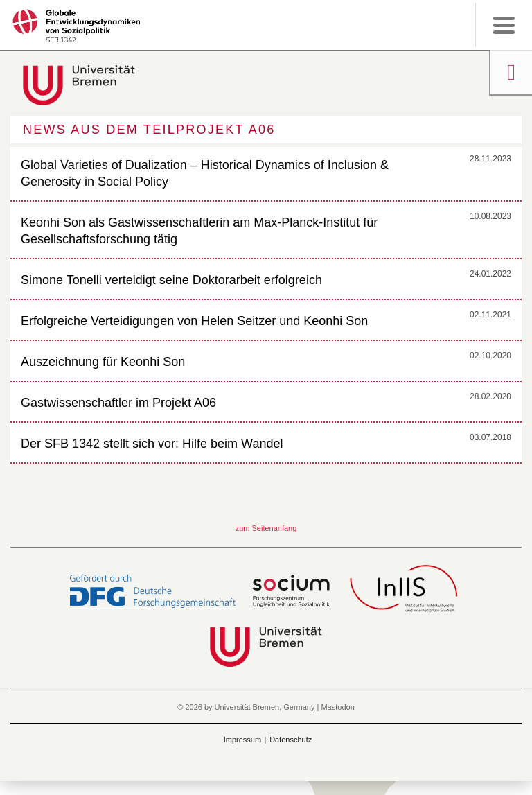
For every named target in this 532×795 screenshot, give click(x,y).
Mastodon (337, 707)
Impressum (242, 740)
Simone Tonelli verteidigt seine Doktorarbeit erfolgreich (171, 280)
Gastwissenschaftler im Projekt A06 (118, 403)
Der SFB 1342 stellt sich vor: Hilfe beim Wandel (152, 444)
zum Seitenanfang (266, 528)
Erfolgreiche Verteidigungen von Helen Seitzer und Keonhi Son (194, 321)
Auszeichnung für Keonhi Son (103, 362)
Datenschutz (291, 740)
